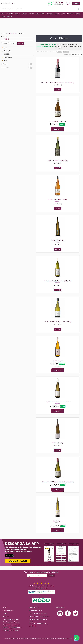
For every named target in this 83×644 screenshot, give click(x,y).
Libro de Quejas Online (11, 630)
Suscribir (51, 576)
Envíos (5, 613)
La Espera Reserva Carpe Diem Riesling (58, 322)
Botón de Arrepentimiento (12, 628)
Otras (37, 14)
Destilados (24, 14)
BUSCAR (21, 44)
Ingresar (76, 3)
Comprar (58, 129)
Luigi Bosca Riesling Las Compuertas (58, 402)
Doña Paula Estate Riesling (58, 200)
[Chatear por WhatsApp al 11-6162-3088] (56, 3)
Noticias (3, 17)
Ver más (58, 90)
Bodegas (78, 14)
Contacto (10, 17)
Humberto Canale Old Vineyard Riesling (58, 281)
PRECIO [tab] (5, 39)
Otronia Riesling (58, 443)
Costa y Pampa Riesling (58, 121)
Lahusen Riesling (58, 361)
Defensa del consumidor (11, 625)
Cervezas (31, 14)
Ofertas (43, 14)
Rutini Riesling (58, 521)
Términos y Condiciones (11, 622)
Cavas (63, 14)
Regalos (57, 14)
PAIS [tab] (4, 60)
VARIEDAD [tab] (6, 51)
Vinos (3, 14)
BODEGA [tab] (6, 54)
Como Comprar (8, 610)
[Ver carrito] (68, 3)
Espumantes (9, 14)
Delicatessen (70, 14)
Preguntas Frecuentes (11, 619)
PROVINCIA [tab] (7, 57)
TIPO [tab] (4, 48)
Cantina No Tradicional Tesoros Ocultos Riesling (58, 82)
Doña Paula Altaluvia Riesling (58, 161)
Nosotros (6, 616)
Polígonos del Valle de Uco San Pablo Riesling (58, 482)
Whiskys (17, 14)
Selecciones (50, 14)
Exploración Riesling (58, 240)
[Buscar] (80, 9)
